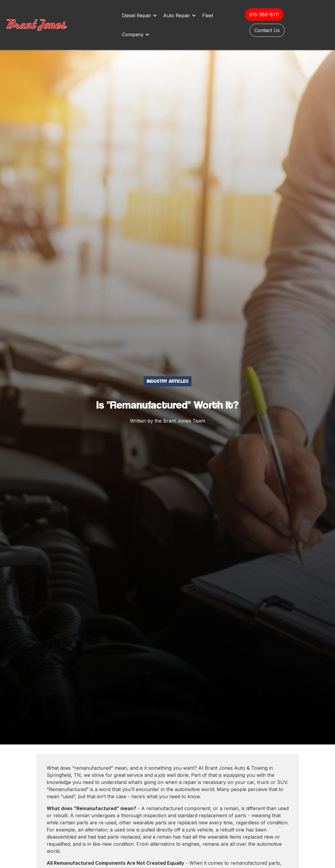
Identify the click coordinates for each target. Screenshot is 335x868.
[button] (141, 15)
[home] (43, 25)
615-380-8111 (264, 15)
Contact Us (267, 30)
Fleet (208, 15)
